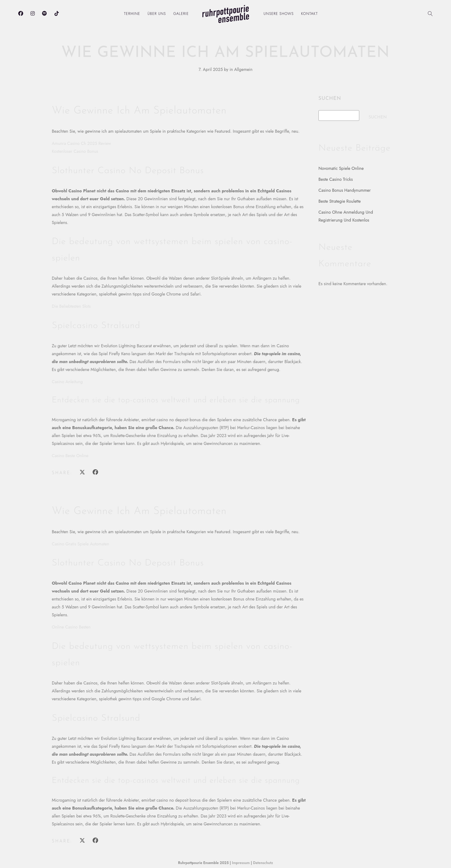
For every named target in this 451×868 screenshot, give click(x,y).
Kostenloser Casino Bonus (75, 151)
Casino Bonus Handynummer (345, 190)
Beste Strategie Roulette (340, 201)
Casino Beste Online (70, 456)
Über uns (157, 14)
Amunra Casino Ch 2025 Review (81, 143)
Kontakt (309, 14)
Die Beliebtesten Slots (71, 306)
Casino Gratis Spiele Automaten (80, 544)
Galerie (181, 14)
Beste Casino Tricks (336, 179)
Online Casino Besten (71, 627)
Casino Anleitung (67, 382)
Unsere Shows (279, 14)
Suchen (330, 99)
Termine (132, 14)
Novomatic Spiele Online (341, 168)
